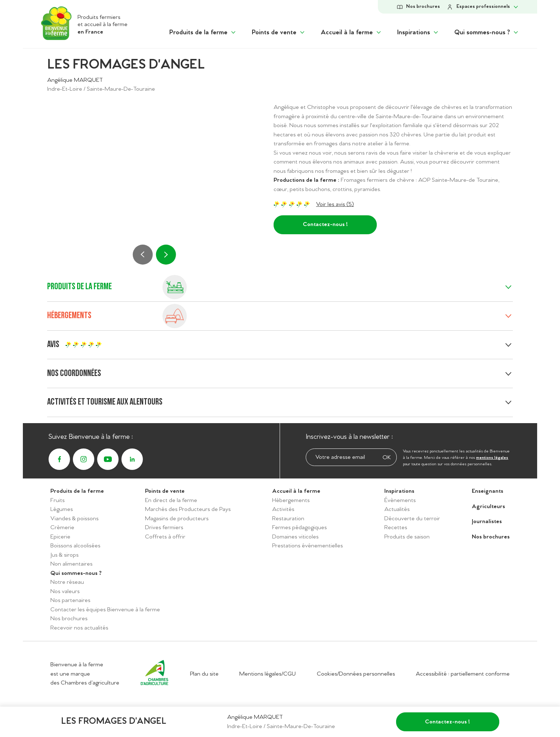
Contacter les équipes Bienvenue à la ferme (105, 610)
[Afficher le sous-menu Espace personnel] (483, 7)
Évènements (400, 500)
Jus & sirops (64, 555)
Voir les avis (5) (335, 204)
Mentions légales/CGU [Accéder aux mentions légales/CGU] (267, 674)
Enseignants (487, 491)
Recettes (396, 528)
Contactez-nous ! (325, 224)
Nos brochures (69, 619)
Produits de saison (407, 537)
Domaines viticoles (295, 537)
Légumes (62, 509)
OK (387, 458)
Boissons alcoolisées (75, 546)
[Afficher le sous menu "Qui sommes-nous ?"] (487, 33)
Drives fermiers (164, 528)
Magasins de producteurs (177, 519)
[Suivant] (166, 255)
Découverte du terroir (412, 519)
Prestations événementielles (307, 546)
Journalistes (487, 522)
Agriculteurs (488, 507)
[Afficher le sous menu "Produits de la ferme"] (203, 33)
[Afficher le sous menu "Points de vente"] (279, 33)
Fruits (57, 500)
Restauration (288, 519)
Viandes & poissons (74, 519)
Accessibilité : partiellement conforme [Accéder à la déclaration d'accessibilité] (463, 674)
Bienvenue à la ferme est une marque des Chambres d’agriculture (85, 674)
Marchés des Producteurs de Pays (188, 509)
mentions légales (492, 458)
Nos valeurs (65, 591)
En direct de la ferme (171, 500)
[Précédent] (143, 255)
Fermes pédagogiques (299, 528)
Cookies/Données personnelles (356, 674)
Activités (283, 509)
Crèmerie (62, 528)
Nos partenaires (70, 600)
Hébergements (291, 500)
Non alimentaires (71, 564)
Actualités (397, 509)
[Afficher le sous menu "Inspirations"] (418, 33)
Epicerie (60, 537)
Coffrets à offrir (165, 537)
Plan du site (204, 674)
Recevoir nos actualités (79, 628)
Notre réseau (67, 582)
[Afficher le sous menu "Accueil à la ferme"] (351, 33)
